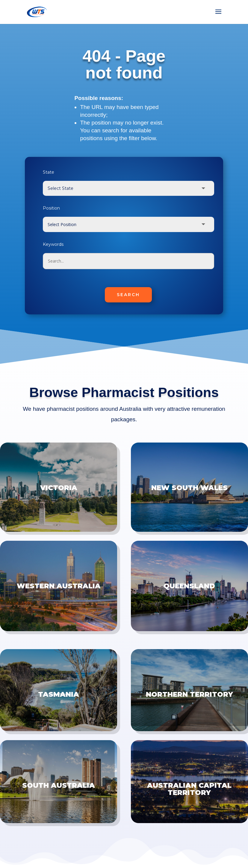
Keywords (53, 244)
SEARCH (128, 295)
